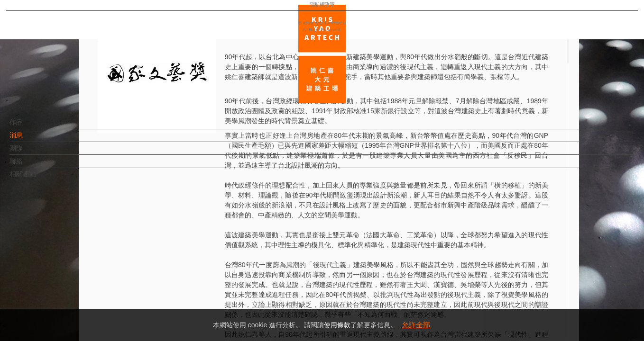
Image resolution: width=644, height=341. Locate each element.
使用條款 (337, 325)
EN (65, 278)
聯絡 (32, 166)
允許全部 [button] (416, 325)
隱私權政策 (49, 306)
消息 (32, 140)
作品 (32, 127)
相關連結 (38, 179)
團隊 (32, 153)
